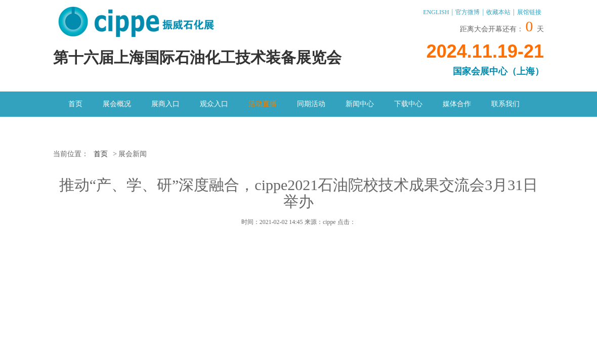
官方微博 (467, 12)
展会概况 (117, 104)
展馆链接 (529, 12)
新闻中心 (360, 104)
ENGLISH (436, 12)
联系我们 (505, 104)
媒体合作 (457, 104)
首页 (75, 104)
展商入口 (165, 104)
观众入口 (214, 104)
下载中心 (408, 104)
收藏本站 (498, 12)
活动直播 (263, 104)
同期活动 (311, 104)
